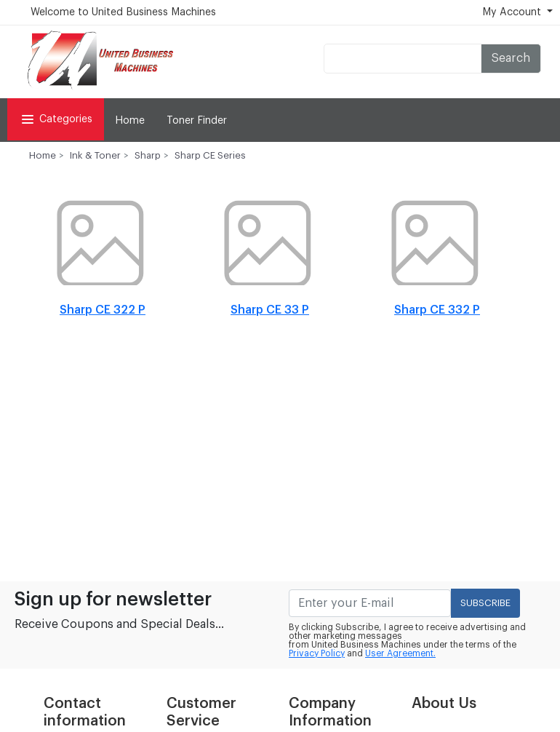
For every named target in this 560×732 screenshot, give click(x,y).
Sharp (148, 155)
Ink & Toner (95, 155)
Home (130, 121)
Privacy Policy (317, 653)
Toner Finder (197, 121)
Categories (56, 119)
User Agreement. (400, 653)
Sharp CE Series (210, 155)
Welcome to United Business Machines (123, 12)
